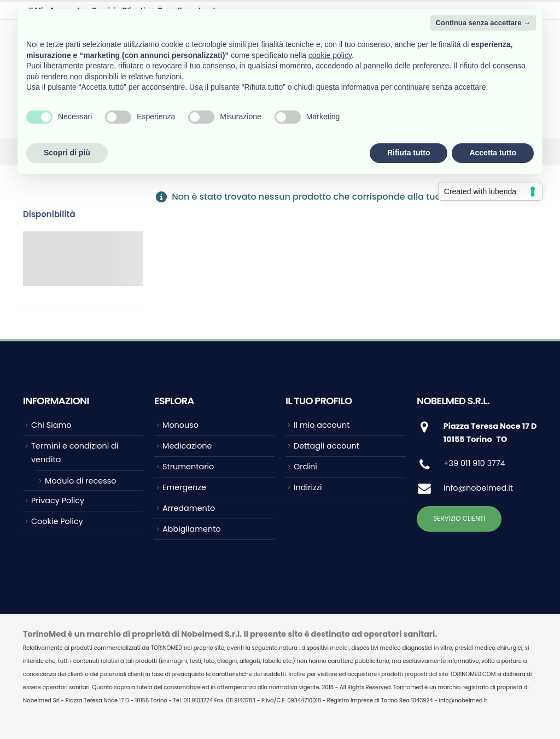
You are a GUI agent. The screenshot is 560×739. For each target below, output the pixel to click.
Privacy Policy (58, 501)
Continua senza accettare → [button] (483, 23)
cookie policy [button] (330, 55)
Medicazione (187, 446)
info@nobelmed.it (478, 488)
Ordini (305, 467)
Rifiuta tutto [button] (409, 153)
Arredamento (189, 508)
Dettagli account (326, 446)
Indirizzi (308, 487)
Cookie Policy (57, 521)
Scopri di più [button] (67, 153)
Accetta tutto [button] (493, 153)
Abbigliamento (192, 529)
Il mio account (322, 425)
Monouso (180, 425)
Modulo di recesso (80, 481)
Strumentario (188, 467)
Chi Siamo (51, 425)
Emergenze (184, 487)
